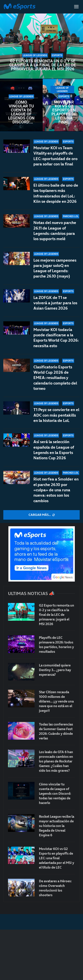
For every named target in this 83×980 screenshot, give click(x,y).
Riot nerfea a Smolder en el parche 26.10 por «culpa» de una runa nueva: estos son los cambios (56, 490)
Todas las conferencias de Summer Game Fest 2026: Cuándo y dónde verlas (56, 731)
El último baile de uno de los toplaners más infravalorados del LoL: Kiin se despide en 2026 (56, 193)
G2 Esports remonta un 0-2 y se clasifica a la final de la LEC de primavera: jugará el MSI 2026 (43, 65)
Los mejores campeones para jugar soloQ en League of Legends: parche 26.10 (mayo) (55, 268)
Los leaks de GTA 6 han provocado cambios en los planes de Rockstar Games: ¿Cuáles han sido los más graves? (56, 761)
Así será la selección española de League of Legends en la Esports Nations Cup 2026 (54, 450)
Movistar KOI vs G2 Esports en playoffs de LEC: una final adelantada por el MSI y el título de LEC (64, 112)
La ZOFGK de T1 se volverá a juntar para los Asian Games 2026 (55, 303)
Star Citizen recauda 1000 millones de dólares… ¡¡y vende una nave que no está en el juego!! (56, 701)
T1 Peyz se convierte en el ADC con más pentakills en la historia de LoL (56, 415)
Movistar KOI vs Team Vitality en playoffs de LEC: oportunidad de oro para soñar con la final (55, 156)
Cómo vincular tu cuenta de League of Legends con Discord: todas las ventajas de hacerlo (21, 112)
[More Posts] (41, 515)
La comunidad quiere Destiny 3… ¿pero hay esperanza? (55, 670)
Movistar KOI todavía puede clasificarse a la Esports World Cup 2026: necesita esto (56, 338)
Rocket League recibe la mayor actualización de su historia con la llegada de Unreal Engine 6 (57, 826)
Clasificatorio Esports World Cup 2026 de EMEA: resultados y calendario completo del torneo (55, 378)
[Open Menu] (76, 7)
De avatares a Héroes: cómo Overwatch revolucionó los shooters (55, 888)
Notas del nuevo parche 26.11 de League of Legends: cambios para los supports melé (55, 231)
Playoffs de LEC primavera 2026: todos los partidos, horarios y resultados (56, 645)
